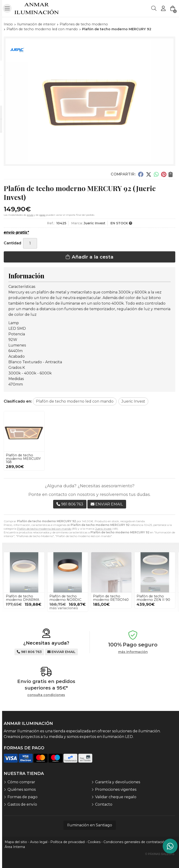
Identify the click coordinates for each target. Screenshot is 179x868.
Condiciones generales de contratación (135, 842)
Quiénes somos (22, 789)
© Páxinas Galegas (160, 854)
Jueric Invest (103, 529)
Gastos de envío (22, 804)
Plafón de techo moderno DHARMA (22, 598)
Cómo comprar (21, 782)
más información (133, 652)
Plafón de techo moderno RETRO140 (111, 598)
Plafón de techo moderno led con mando (44, 529)
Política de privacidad (67, 842)
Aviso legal (39, 842)
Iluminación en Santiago (90, 825)
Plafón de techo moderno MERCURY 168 (23, 459)
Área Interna (15, 847)
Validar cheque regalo (116, 797)
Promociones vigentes (116, 789)
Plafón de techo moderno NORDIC (65, 598)
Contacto (104, 804)
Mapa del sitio (16, 842)
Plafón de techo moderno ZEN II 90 (153, 598)
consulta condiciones (46, 695)
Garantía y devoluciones (118, 782)
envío (30, 215)
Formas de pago (22, 797)
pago (42, 215)
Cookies (94, 842)
